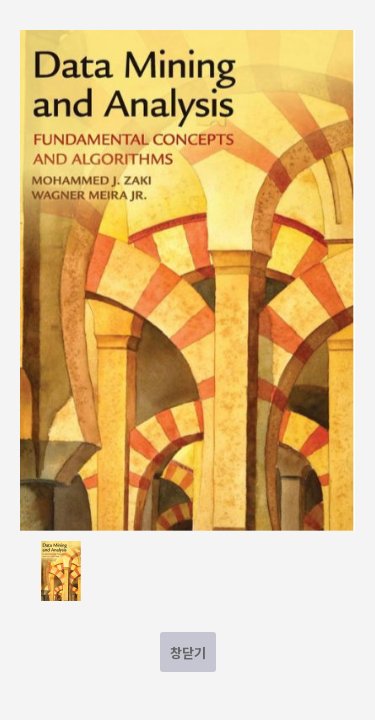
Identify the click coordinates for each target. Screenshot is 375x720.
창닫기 (188, 652)
